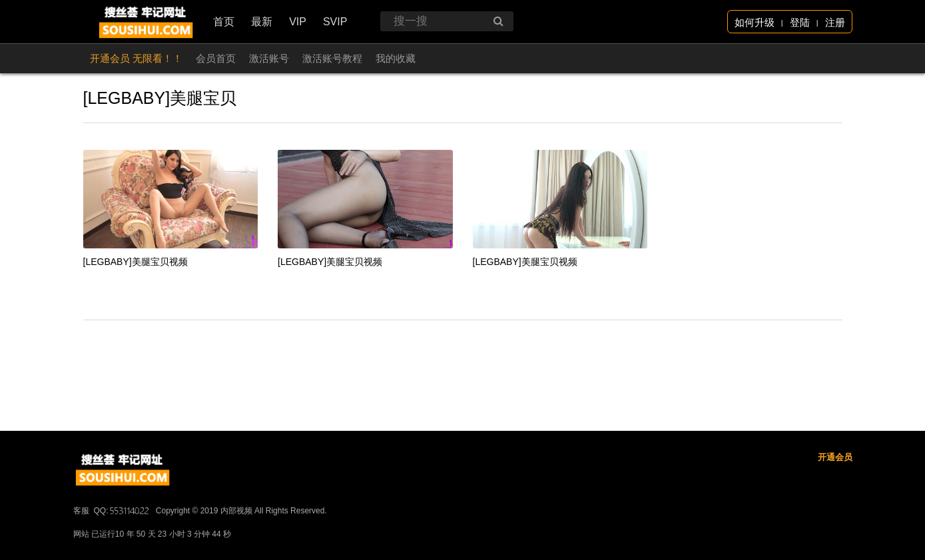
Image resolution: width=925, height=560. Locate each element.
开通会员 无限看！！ (136, 58)
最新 (262, 22)
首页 (224, 22)
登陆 (800, 22)
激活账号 (269, 58)
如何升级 (755, 22)
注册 (835, 22)
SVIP (335, 22)
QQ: (123, 551)
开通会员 (835, 497)
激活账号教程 (332, 58)
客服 (81, 551)
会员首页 (216, 58)
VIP (298, 22)
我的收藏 (396, 58)
